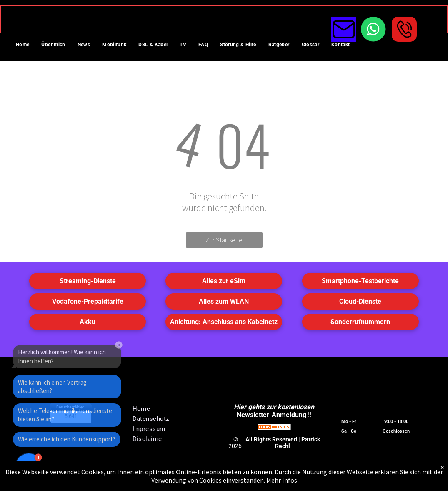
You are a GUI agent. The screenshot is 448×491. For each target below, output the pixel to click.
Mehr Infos (282, 480)
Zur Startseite (224, 240)
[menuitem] (26, 45)
